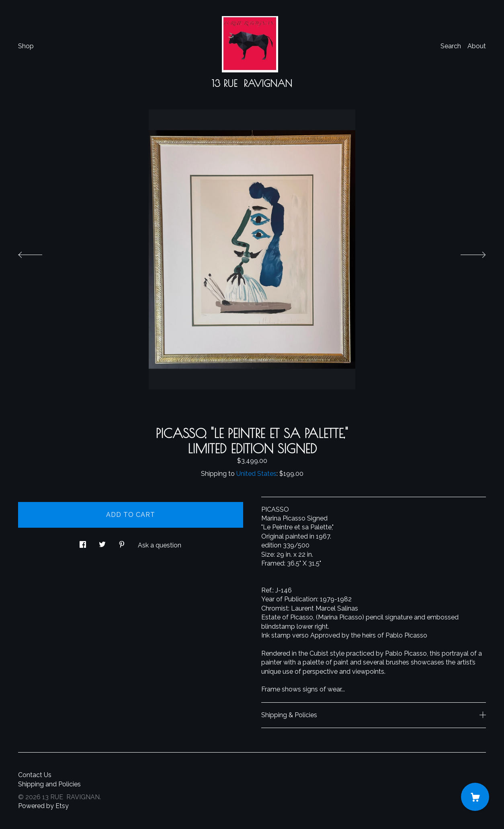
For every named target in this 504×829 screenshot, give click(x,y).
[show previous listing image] (38, 253)
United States (256, 474)
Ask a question (160, 545)
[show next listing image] (466, 253)
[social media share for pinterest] (122, 542)
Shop (26, 46)
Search (451, 46)
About (477, 46)
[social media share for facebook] (83, 542)
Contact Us (35, 775)
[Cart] (475, 797)
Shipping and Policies (49, 784)
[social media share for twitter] (102, 542)
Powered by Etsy (43, 806)
